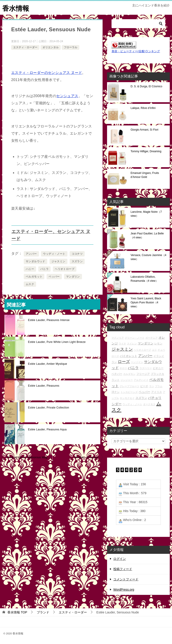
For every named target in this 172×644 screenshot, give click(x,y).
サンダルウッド (35, 261)
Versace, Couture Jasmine (148, 257)
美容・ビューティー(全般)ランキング (136, 51)
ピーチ (144, 386)
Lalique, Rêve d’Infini (143, 108)
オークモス (149, 404)
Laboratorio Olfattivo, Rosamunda (144, 279)
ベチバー (117, 374)
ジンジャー (127, 380)
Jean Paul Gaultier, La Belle (147, 235)
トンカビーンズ (129, 392)
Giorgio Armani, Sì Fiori (144, 129)
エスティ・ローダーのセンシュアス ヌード (47, 72)
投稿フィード (123, 569)
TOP (17, 612)
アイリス (157, 392)
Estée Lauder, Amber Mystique (48, 364)
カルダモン (129, 374)
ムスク (30, 284)
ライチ (122, 343)
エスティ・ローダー (25, 47)
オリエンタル (51, 47)
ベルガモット (34, 276)
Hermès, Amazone (86, 457)
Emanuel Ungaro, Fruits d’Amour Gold (145, 175)
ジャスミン (58, 261)
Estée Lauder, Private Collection (49, 407)
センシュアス (67, 96)
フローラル (71, 47)
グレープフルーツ (129, 386)
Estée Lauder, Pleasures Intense (49, 320)
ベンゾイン (137, 362)
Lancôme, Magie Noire (146, 214)
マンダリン (73, 276)
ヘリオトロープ (65, 269)
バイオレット (129, 356)
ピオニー (158, 368)
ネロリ (123, 368)
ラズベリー (146, 368)
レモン (158, 343)
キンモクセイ (127, 398)
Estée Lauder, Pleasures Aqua (47, 429)
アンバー (31, 254)
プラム (159, 386)
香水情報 (16, 8)
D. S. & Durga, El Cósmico (146, 86)
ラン (152, 386)
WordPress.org (124, 589)
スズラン (77, 261)
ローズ (124, 361)
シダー (117, 404)
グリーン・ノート (135, 338)
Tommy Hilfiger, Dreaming (146, 151)
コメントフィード (126, 579)
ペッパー (54, 276)
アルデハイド (141, 380)
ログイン (120, 559)
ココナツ (77, 254)
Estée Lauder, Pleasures (44, 386)
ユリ (154, 350)
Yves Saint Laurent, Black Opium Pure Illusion (146, 302)
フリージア (143, 374)
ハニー (30, 269)
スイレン (132, 343)
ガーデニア (152, 338)
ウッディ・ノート (54, 254)
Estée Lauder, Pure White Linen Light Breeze (57, 342)
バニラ (44, 269)
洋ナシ (116, 392)
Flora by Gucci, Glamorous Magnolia (30, 457)
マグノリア (118, 338)
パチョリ (155, 397)
